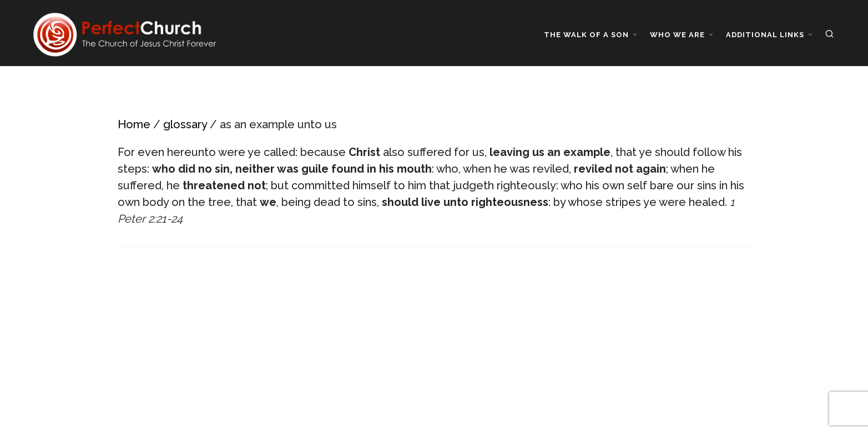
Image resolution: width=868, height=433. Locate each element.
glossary (185, 124)
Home (134, 124)
